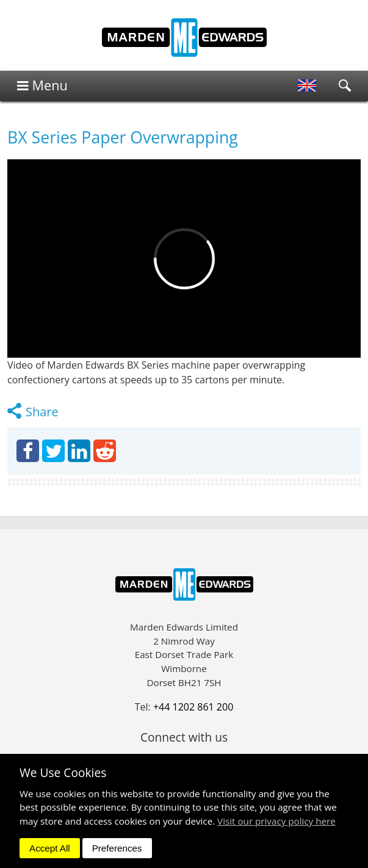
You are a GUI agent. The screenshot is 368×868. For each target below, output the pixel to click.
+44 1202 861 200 (193, 707)
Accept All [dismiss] (50, 848)
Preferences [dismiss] (117, 848)
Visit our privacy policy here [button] (276, 821)
